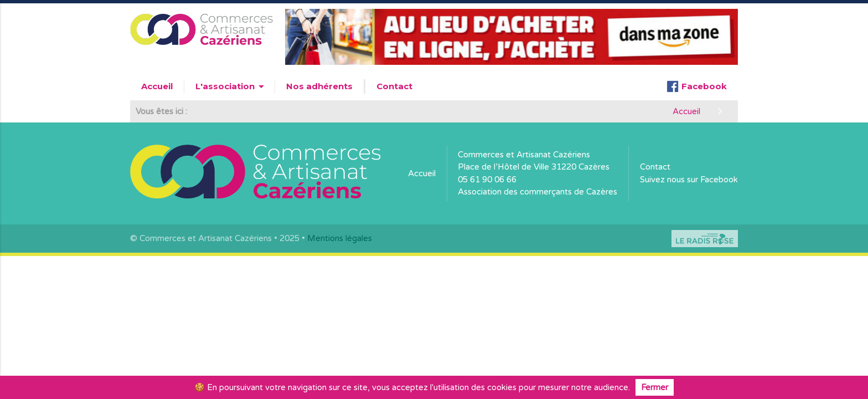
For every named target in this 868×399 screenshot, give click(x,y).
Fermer (655, 387)
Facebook (697, 86)
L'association (232, 86)
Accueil (157, 86)
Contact (394, 86)
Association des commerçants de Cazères (538, 192)
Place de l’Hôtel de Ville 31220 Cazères (534, 167)
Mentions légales (340, 238)
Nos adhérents (319, 86)
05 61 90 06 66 (487, 180)
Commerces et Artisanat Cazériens (524, 155)
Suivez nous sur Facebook (689, 180)
